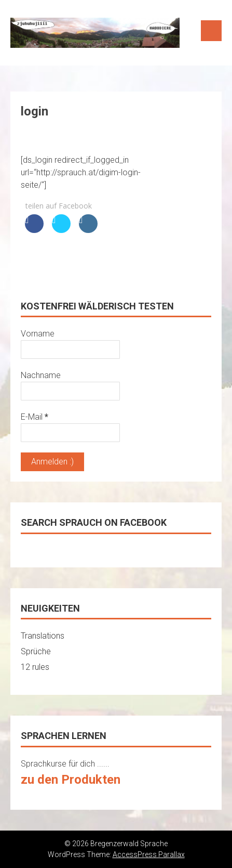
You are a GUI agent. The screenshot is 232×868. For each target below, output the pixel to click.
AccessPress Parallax (149, 854)
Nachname (41, 375)
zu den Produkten (71, 780)
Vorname (38, 334)
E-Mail (35, 417)
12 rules (35, 667)
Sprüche (36, 651)
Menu (211, 31)
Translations (43, 636)
